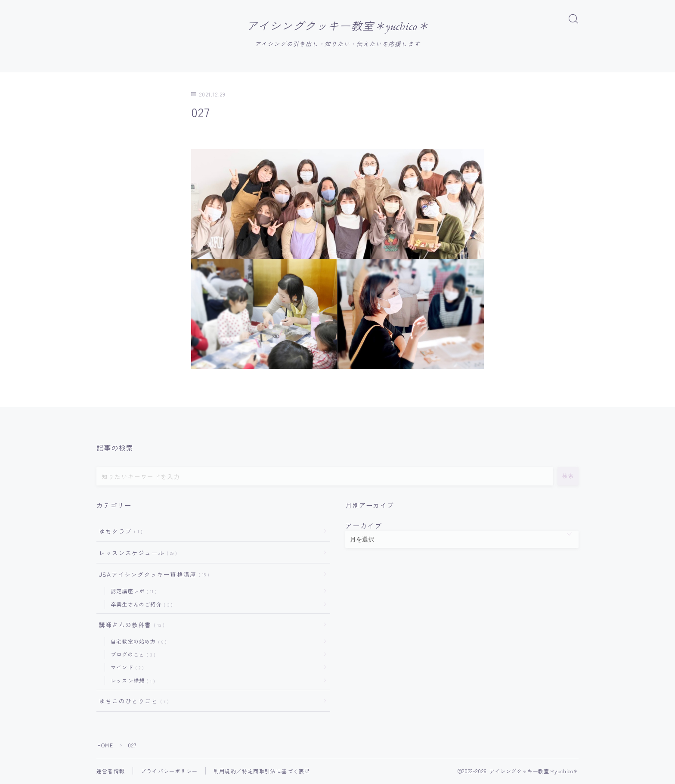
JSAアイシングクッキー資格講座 (152, 575)
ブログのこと (131, 655)
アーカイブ (364, 526)
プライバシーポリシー (169, 771)
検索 (568, 476)
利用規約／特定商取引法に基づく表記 (262, 771)
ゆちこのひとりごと (132, 701)
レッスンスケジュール (136, 553)
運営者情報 (111, 771)
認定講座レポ (132, 591)
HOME (105, 745)
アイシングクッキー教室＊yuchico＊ (337, 26)
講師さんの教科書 (130, 625)
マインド (125, 667)
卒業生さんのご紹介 (140, 604)
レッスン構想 (131, 681)
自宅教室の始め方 (137, 642)
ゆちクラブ (119, 531)
